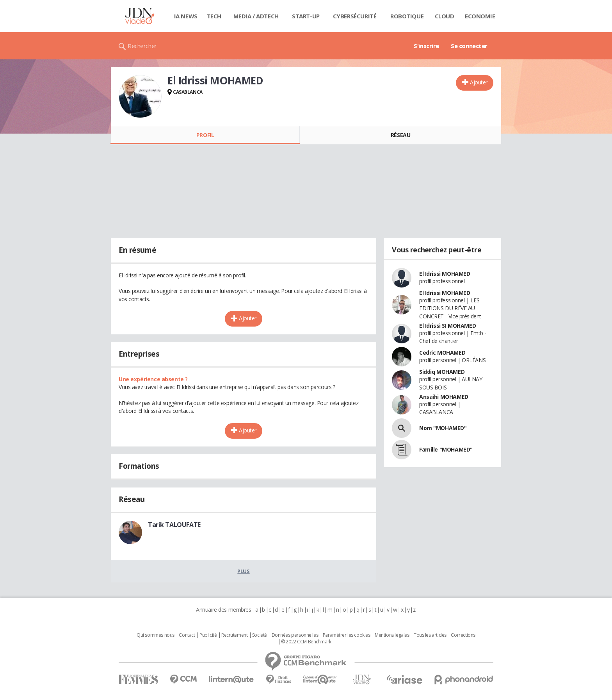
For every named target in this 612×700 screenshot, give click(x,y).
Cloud (445, 16)
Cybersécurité (355, 16)
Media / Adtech (256, 16)
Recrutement (234, 635)
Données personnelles (295, 635)
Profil (205, 135)
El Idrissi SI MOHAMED (447, 326)
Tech (214, 16)
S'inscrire (426, 46)
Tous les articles (430, 635)
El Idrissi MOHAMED (445, 274)
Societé (260, 635)
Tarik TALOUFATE (174, 525)
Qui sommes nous (156, 635)
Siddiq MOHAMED (442, 372)
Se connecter (469, 46)
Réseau (400, 135)
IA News (186, 16)
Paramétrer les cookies (347, 635)
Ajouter (479, 82)
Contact (187, 635)
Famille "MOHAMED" (446, 449)
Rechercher (142, 46)
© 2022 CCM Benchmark (306, 642)
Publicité (208, 635)
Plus (243, 571)
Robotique (407, 16)
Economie (480, 16)
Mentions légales (392, 635)
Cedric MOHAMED (442, 353)
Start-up (306, 16)
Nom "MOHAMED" (443, 428)
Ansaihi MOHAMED (444, 397)
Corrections (463, 635)
